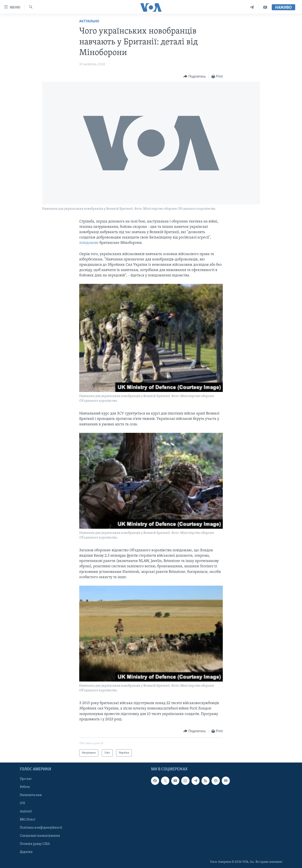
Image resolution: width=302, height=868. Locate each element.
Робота (25, 787)
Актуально (89, 21)
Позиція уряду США (35, 844)
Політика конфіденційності (41, 828)
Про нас (26, 779)
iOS (22, 803)
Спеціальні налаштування (40, 836)
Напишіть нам (31, 795)
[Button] (195, 77)
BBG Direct (27, 820)
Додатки (26, 852)
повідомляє (89, 243)
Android (26, 812)
